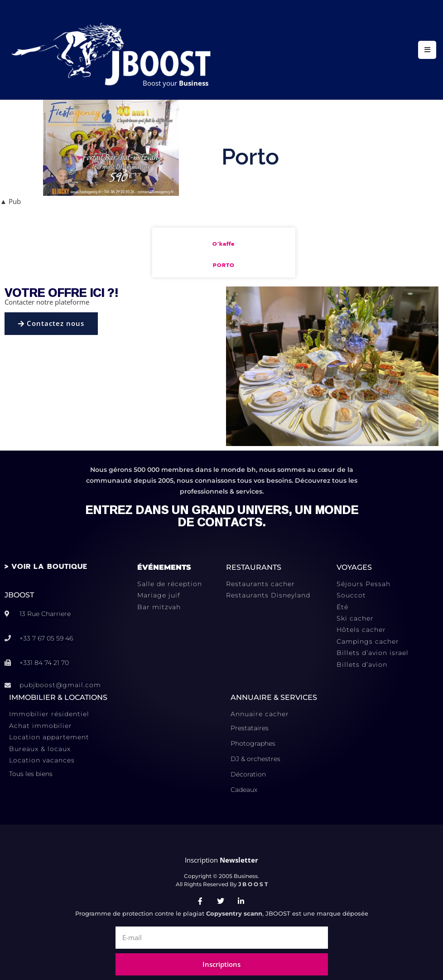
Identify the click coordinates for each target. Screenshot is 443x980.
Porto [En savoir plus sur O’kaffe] (224, 265)
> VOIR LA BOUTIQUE (46, 567)
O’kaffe (224, 244)
